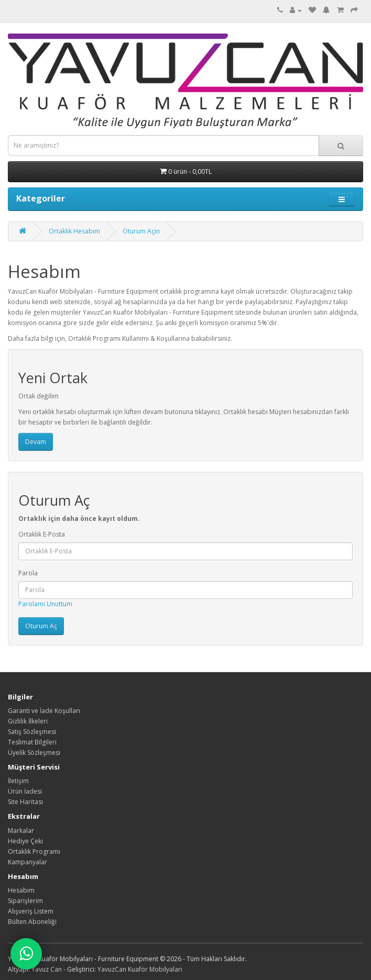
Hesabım (21, 890)
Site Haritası (25, 802)
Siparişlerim (25, 901)
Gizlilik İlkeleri (28, 721)
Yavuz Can (47, 969)
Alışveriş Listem (31, 911)
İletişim (18, 781)
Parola (28, 573)
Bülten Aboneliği (32, 922)
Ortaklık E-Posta (42, 534)
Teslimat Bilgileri (32, 742)
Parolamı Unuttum (45, 604)
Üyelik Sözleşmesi (34, 753)
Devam (36, 442)
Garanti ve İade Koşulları (44, 711)
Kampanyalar (28, 862)
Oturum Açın (141, 231)
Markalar (21, 831)
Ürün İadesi (25, 791)
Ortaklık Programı (34, 851)
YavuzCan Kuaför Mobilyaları (140, 969)
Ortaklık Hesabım (74, 231)
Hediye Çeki (25, 841)
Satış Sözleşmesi (32, 732)
